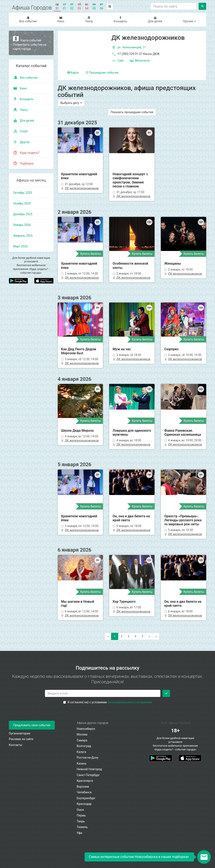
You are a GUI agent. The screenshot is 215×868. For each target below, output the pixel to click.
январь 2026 (22, 225)
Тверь (81, 821)
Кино (61, 19)
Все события (28, 19)
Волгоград (84, 746)
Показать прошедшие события (132, 112)
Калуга (81, 752)
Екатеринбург (86, 798)
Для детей (155, 19)
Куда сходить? (26, 153)
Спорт (21, 131)
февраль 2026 (23, 236)
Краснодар (84, 804)
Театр (89, 19)
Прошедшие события (102, 73)
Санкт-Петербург (88, 775)
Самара (82, 740)
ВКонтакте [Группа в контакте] (139, 61)
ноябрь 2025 (22, 203)
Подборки (23, 163)
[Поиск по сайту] (174, 6)
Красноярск (85, 781)
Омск (80, 810)
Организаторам (20, 733)
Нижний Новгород (89, 769)
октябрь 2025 (23, 193)
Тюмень (82, 827)
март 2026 (20, 246)
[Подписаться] (166, 693)
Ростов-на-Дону (87, 758)
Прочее (189, 21)
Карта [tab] (73, 73)
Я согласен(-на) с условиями (107, 702)
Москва (82, 734)
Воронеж (83, 787)
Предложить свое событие (32, 725)
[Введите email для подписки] (103, 693)
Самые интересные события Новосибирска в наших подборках (139, 857)
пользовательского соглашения (130, 702)
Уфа (79, 833)
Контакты (16, 745)
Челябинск (84, 792)
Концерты (120, 19)
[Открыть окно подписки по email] (204, 857)
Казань (82, 763)
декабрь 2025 (23, 214)
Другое (21, 142)
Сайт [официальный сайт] (118, 61)
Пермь (81, 815)
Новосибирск (86, 729)
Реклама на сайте (21, 739)
